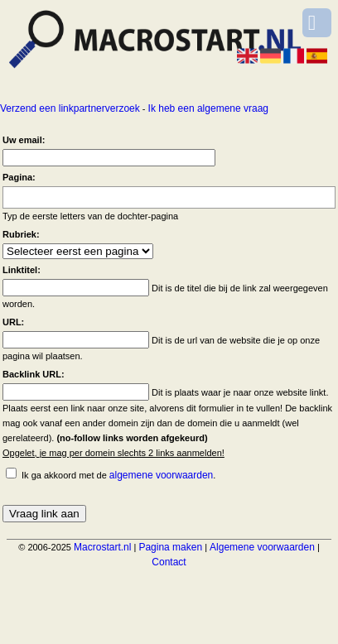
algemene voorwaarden (161, 475)
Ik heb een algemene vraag (208, 108)
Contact (169, 562)
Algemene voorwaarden (262, 547)
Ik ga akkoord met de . (118, 475)
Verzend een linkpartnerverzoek (70, 108)
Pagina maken (170, 547)
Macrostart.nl (102, 547)
